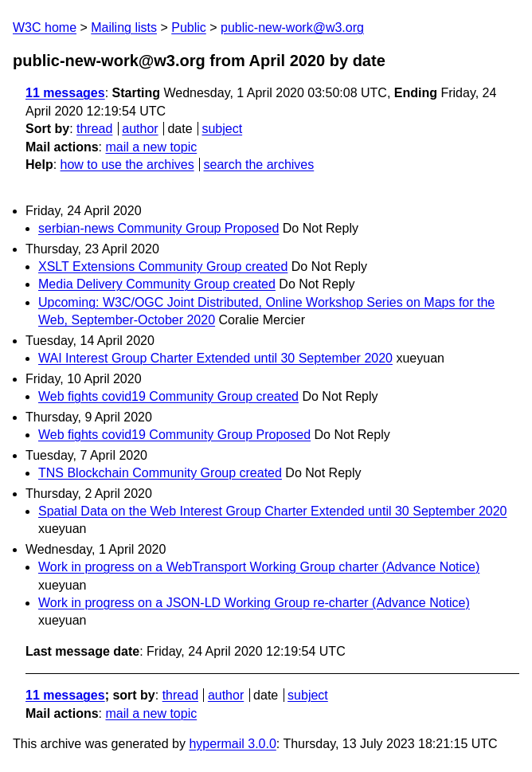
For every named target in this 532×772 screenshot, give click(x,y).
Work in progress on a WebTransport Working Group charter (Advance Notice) (259, 567)
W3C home (45, 27)
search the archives (259, 165)
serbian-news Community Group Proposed (158, 228)
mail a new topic (151, 147)
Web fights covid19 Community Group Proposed (174, 435)
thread (94, 129)
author (140, 129)
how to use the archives (127, 165)
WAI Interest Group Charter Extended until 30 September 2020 (215, 358)
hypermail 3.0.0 (232, 744)
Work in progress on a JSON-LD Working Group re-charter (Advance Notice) (254, 603)
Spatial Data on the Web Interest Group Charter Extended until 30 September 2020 (273, 511)
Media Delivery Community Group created (157, 284)
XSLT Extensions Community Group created (163, 266)
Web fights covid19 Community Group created (168, 396)
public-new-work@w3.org (292, 27)
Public (189, 27)
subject (222, 129)
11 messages (65, 93)
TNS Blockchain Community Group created (160, 473)
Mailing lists (124, 27)
